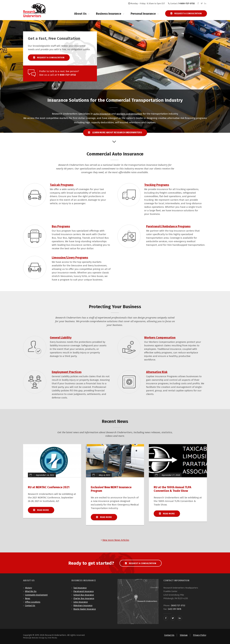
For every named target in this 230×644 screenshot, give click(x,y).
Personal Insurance (143, 14)
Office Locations (33, 602)
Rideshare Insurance (83, 605)
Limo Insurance (81, 602)
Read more (44, 510)
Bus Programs (61, 226)
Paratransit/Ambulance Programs (168, 226)
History (28, 588)
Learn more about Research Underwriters (115, 133)
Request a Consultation (186, 13)
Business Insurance (109, 14)
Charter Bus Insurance (84, 598)
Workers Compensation (160, 338)
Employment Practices (67, 372)
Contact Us (30, 605)
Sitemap (184, 635)
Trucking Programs (157, 185)
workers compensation (129, 114)
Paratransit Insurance (84, 591)
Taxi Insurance (80, 588)
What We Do (31, 591)
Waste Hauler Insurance (85, 609)
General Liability (61, 338)
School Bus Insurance (84, 595)
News (28, 598)
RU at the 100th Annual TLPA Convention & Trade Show (172, 489)
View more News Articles (115, 540)
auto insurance (102, 114)
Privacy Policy (200, 635)
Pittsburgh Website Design (34, 638)
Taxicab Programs (62, 185)
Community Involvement (36, 595)
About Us (80, 14)
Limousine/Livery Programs (70, 258)
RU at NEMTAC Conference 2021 (49, 487)
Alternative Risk (157, 372)
